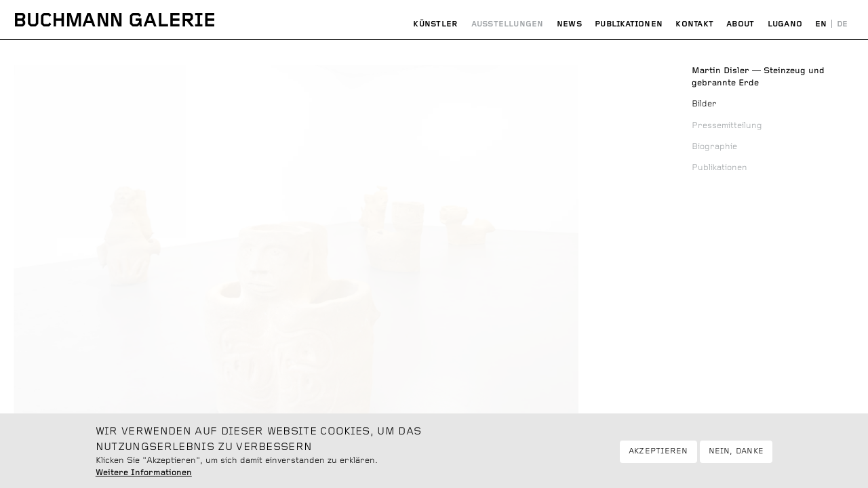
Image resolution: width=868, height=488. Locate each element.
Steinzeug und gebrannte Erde (758, 77)
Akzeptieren (658, 455)
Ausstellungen (508, 24)
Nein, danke (736, 455)
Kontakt (694, 24)
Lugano (785, 24)
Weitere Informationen (144, 477)
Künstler (435, 24)
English (822, 24)
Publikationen (629, 24)
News (569, 24)
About (740, 24)
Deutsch (842, 24)
